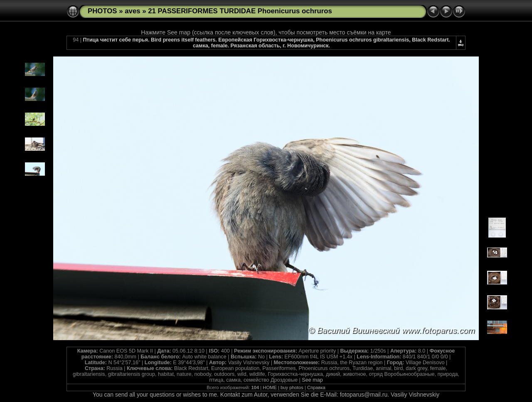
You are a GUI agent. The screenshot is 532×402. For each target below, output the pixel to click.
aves (132, 11)
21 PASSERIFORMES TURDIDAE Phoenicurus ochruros (240, 11)
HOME (270, 387)
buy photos (292, 387)
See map (312, 380)
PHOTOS (102, 11)
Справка (316, 387)
